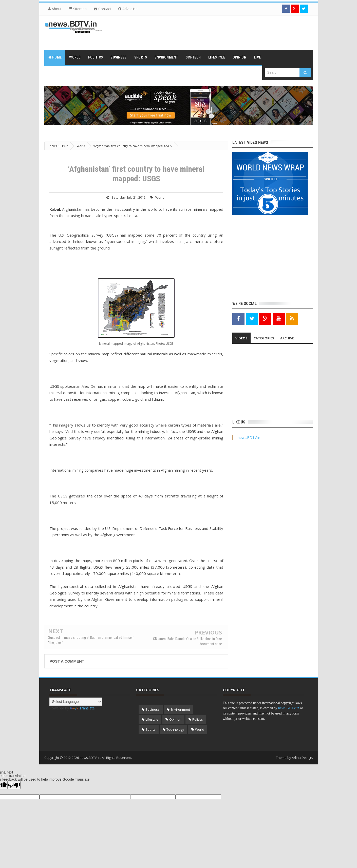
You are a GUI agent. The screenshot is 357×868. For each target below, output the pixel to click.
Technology (175, 729)
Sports (151, 729)
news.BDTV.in (249, 438)
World (160, 197)
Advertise (128, 9)
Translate (82, 708)
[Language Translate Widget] (76, 702)
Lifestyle (152, 719)
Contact (102, 9)
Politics (198, 719)
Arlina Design (302, 758)
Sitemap (78, 9)
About (55, 9)
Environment (180, 709)
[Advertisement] (221, 32)
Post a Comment (67, 661)
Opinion (175, 719)
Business (153, 709)
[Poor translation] (14, 785)
